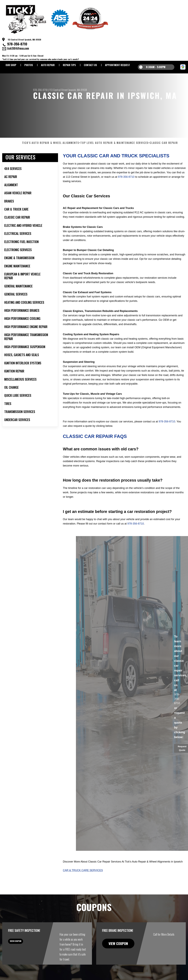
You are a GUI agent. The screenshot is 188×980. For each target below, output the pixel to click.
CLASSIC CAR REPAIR (164, 157)
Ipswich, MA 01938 (78, 90)
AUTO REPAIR (48, 65)
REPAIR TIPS (69, 65)
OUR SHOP (11, 65)
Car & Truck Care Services (83, 885)
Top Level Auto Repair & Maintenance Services (114, 157)
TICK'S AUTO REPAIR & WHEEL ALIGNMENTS (51, 157)
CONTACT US (90, 65)
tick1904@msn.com (18, 48)
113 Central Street (59, 90)
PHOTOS (29, 65)
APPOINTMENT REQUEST (117, 65)
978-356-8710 (17, 44)
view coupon (24, 958)
